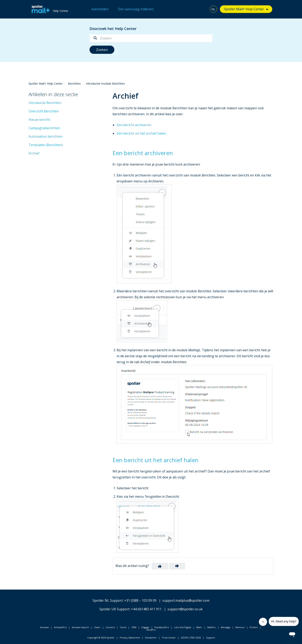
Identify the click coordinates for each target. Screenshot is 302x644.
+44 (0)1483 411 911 (146, 609)
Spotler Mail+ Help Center (244, 9)
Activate (44, 627)
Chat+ (97, 627)
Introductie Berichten (45, 103)
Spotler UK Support (114, 609)
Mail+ (199, 627)
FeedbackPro (162, 627)
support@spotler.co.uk (185, 609)
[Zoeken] (151, 38)
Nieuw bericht (39, 120)
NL (213, 9)
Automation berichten (45, 136)
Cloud (123, 627)
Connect (110, 627)
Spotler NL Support (108, 600)
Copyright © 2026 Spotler (101, 638)
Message (226, 627)
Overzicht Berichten (44, 111)
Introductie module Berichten (105, 84)
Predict (254, 627)
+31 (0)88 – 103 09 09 (140, 600)
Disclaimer (151, 638)
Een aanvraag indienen (136, 9)
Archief (34, 153)
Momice (240, 627)
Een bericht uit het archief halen (141, 133)
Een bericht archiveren (134, 125)
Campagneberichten (44, 128)
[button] (160, 566)
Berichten (74, 84)
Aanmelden (100, 9)
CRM (134, 627)
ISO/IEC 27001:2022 (191, 638)
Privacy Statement (130, 638)
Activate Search (80, 627)
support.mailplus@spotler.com (186, 600)
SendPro (151, 630)
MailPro (212, 627)
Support (211, 638)
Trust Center (169, 638)
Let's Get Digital (183, 627)
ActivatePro (60, 627)
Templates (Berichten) (46, 145)
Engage (145, 627)
